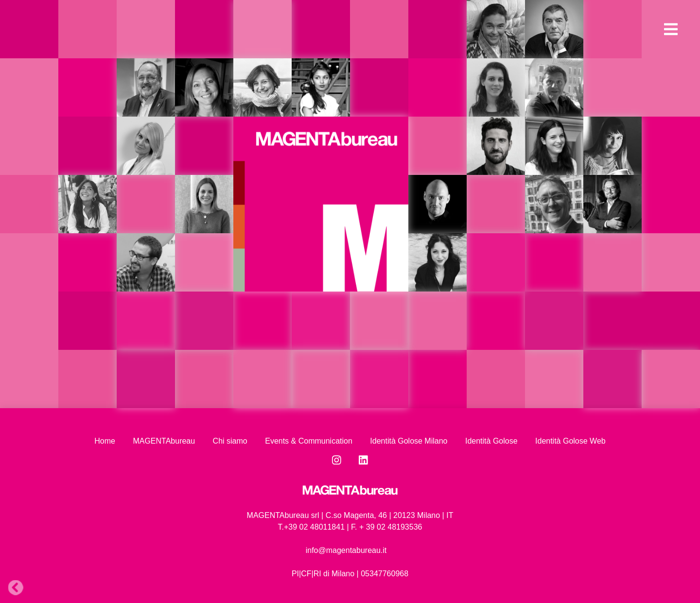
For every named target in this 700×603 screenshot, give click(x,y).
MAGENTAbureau (164, 441)
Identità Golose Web (570, 441)
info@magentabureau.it (346, 550)
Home (105, 441)
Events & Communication (309, 441)
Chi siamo (230, 441)
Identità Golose (491, 441)
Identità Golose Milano (409, 441)
